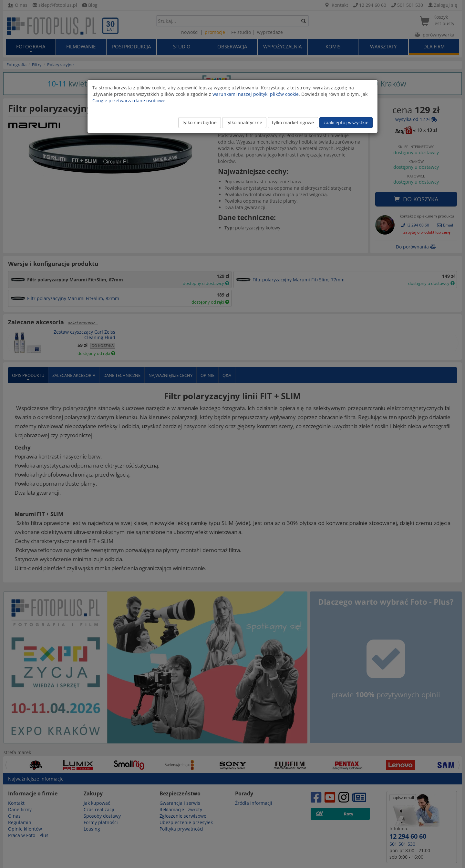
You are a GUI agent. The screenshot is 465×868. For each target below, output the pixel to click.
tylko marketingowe (293, 122)
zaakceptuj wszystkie (346, 122)
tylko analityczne (244, 122)
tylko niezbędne (200, 122)
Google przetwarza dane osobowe (129, 101)
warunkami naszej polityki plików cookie (256, 94)
